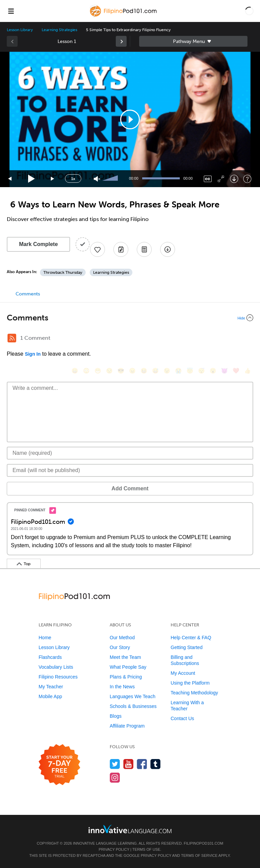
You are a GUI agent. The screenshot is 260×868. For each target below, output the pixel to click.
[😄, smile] (75, 371)
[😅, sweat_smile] (155, 371)
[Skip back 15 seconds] (10, 179)
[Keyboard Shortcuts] (247, 179)
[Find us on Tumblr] (156, 764)
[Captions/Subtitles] (208, 179)
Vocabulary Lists (56, 667)
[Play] (32, 179)
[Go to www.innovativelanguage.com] (130, 829)
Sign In (33, 354)
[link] (121, 41)
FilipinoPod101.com (204, 843)
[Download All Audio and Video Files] (168, 249)
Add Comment (130, 488)
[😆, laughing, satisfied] (144, 371)
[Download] (234, 179)
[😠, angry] (132, 371)
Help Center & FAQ (191, 638)
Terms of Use (146, 849)
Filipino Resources (58, 677)
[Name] (130, 453)
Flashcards (50, 657)
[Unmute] (97, 179)
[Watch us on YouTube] (128, 764)
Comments (28, 294)
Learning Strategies (59, 30)
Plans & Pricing (126, 677)
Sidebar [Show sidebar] (193, 41)
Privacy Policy (114, 849)
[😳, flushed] (86, 371)
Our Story (120, 647)
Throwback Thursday (63, 272)
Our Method (122, 638)
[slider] (111, 179)
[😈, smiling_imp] (224, 371)
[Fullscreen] (221, 179)
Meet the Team (125, 657)
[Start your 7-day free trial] (59, 765)
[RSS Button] (12, 338)
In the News (122, 687)
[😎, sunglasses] (121, 371)
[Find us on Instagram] (115, 777)
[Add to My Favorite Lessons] (97, 249)
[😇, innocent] (190, 371)
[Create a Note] (121, 249)
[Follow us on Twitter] (115, 764)
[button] (249, 11)
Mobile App (50, 696)
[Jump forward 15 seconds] (53, 179)
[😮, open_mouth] (213, 371)
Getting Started (187, 647)
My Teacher (51, 687)
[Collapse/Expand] (130, 318)
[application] (130, 119)
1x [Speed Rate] (73, 179)
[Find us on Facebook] (142, 764)
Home (45, 638)
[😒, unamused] (109, 371)
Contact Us (182, 718)
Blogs (116, 716)
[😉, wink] (167, 371)
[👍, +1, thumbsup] (247, 371)
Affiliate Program (127, 726)
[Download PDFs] (144, 249)
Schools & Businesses (133, 706)
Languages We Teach (133, 696)
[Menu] (11, 11)
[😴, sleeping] (201, 371)
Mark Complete (38, 244)
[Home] (124, 16)
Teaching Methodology (194, 693)
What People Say (128, 667)
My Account (183, 673)
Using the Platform (190, 683)
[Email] (130, 470)
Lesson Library (20, 30)
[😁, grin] (98, 371)
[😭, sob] (178, 371)
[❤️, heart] (236, 371)
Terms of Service (199, 855)
